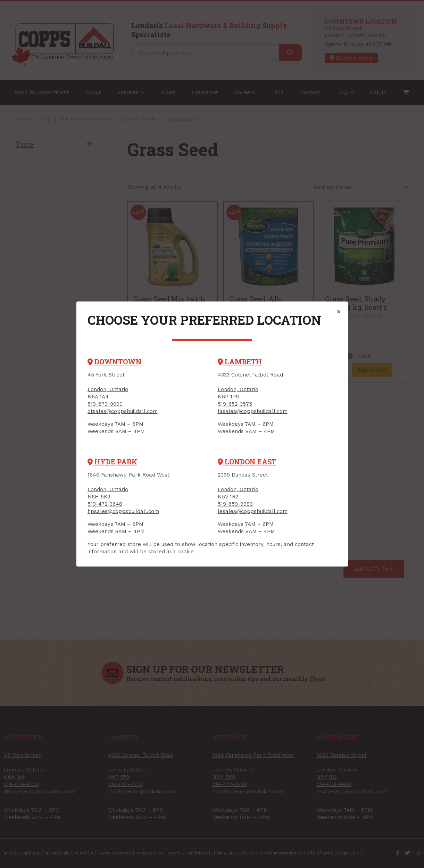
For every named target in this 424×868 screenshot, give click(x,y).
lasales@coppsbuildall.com (253, 411)
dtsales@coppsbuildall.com (123, 411)
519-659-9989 (235, 504)
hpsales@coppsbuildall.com (123, 511)
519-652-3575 (235, 404)
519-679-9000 (105, 404)
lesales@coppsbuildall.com (253, 511)
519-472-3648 (105, 504)
